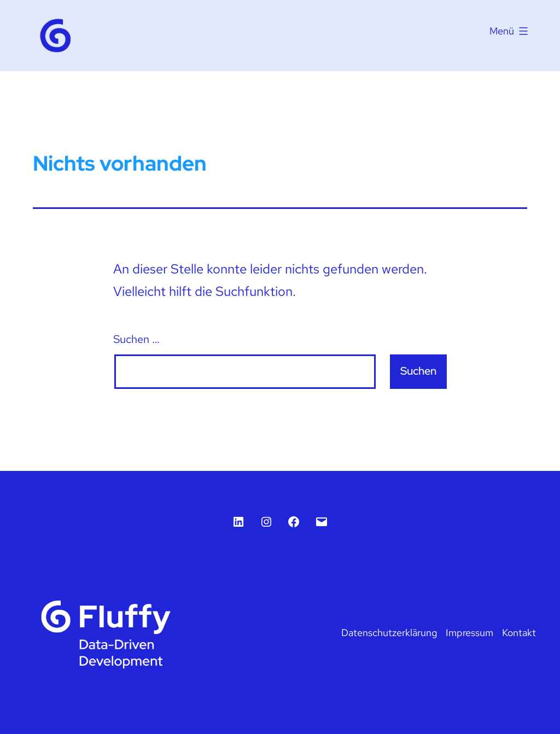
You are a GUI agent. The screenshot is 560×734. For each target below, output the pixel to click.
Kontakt (519, 633)
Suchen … (136, 339)
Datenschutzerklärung (389, 633)
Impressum (469, 633)
